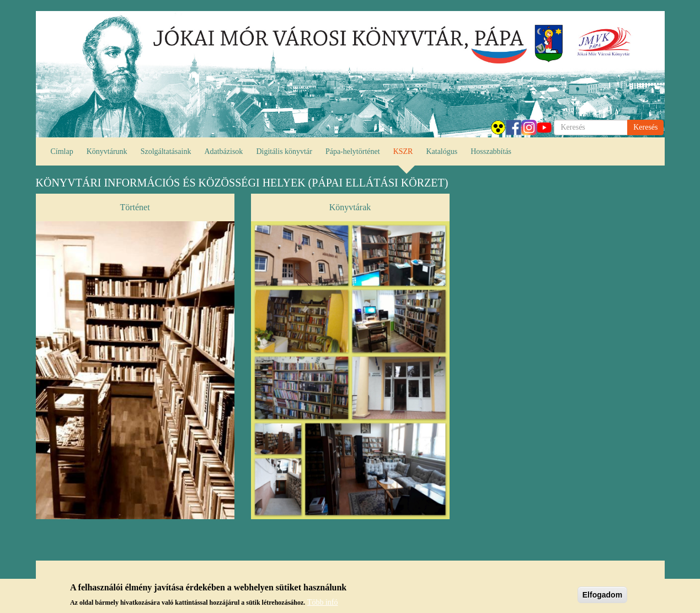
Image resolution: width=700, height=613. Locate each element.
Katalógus (442, 151)
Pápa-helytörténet (353, 151)
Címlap (62, 151)
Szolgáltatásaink (166, 151)
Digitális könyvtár (284, 151)
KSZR (403, 151)
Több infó (323, 604)
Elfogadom (602, 597)
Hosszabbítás (491, 151)
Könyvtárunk (107, 151)
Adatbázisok (223, 151)
